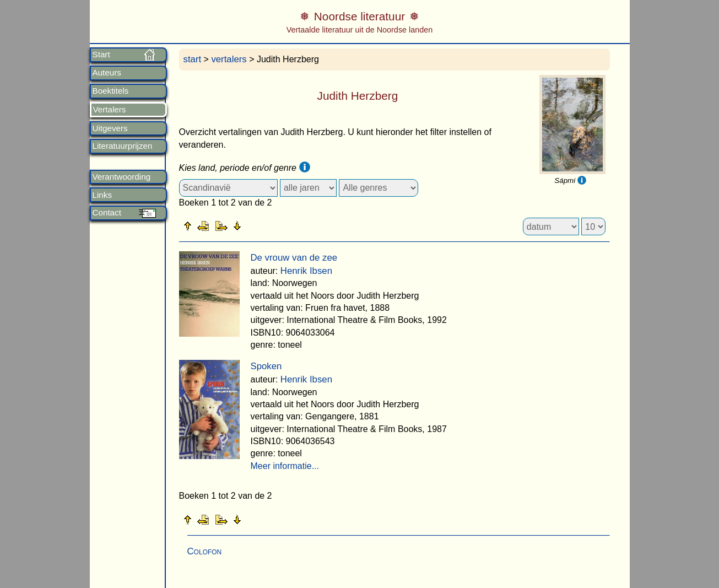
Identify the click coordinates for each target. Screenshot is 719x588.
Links (102, 195)
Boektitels (111, 91)
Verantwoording (122, 177)
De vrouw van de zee (294, 258)
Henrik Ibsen (306, 271)
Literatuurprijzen (123, 146)
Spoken (266, 366)
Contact (107, 213)
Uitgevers (110, 128)
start (193, 59)
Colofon (205, 551)
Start (101, 55)
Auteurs (107, 73)
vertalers (229, 59)
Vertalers (110, 110)
